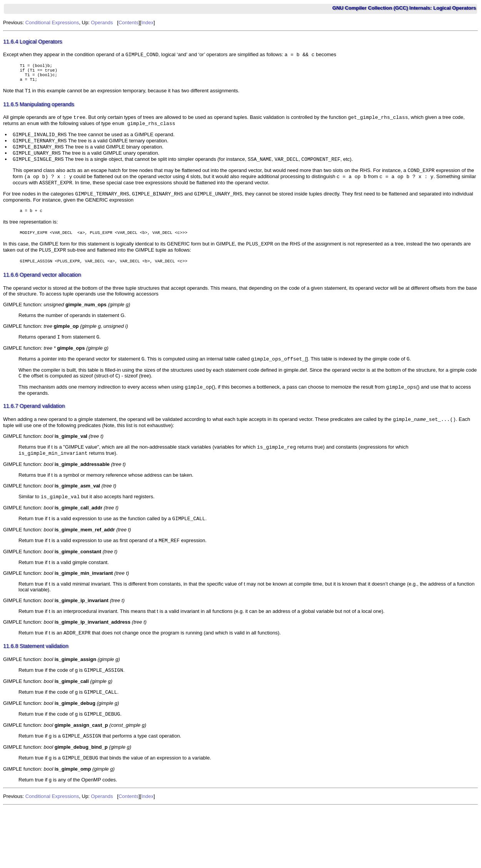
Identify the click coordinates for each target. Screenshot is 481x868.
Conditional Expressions (52, 23)
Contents (129, 23)
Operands (102, 23)
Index (147, 23)
